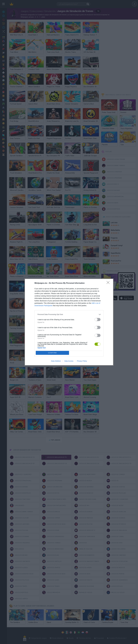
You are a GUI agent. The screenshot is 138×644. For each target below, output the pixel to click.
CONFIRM (52, 353)
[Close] (109, 283)
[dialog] (69, 322)
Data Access (69, 361)
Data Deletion (56, 361)
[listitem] (69, 314)
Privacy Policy (82, 361)
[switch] (98, 320)
